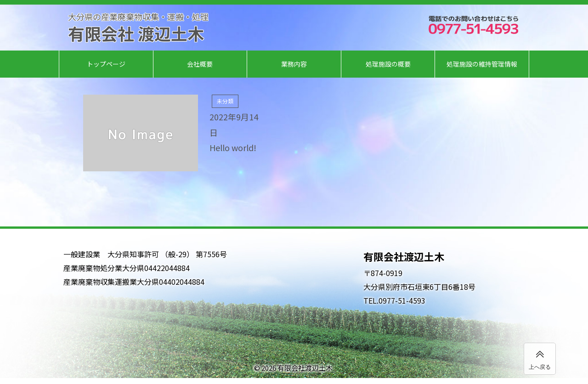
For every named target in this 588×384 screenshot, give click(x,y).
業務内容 (294, 64)
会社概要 (200, 64)
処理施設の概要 (388, 64)
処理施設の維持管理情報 (482, 64)
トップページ (106, 64)
